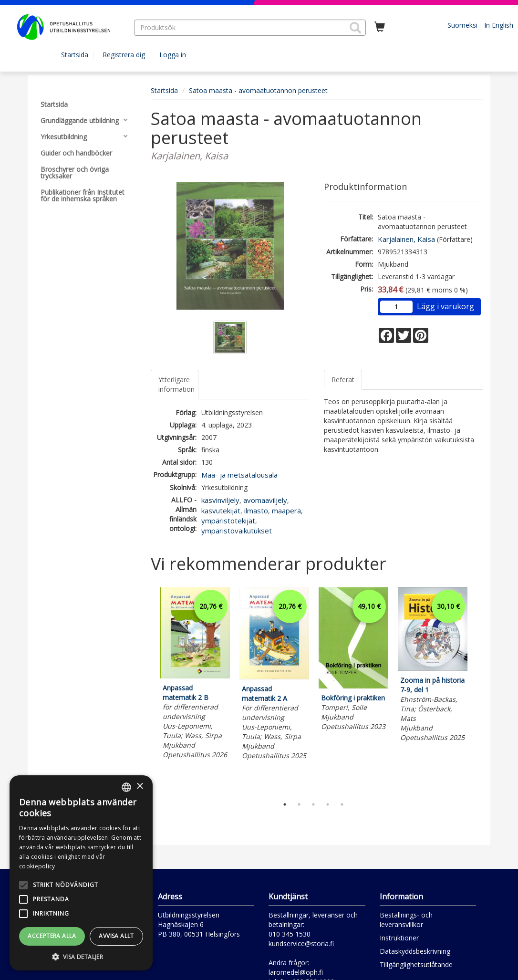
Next (478, 690)
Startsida (75, 55)
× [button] (140, 787)
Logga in (173, 55)
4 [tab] (328, 804)
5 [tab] (342, 804)
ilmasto (256, 511)
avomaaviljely (265, 500)
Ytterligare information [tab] (176, 384)
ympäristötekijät (228, 521)
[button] (355, 28)
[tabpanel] (195, 674)
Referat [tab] (343, 380)
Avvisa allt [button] (116, 936)
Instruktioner (399, 938)
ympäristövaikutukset (237, 531)
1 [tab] (285, 804)
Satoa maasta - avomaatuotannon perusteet (258, 90)
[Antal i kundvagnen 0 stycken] (380, 27)
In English (499, 25)
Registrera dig (124, 55)
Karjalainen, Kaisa (406, 239)
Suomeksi (462, 25)
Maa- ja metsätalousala (239, 475)
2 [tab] (299, 804)
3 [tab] (313, 804)
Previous (148, 690)
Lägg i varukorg (445, 306)
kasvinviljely (220, 500)
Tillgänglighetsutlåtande (416, 964)
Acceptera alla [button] (52, 936)
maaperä (286, 511)
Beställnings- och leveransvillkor (406, 920)
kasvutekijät (221, 511)
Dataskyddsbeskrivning (415, 951)
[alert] (81, 873)
